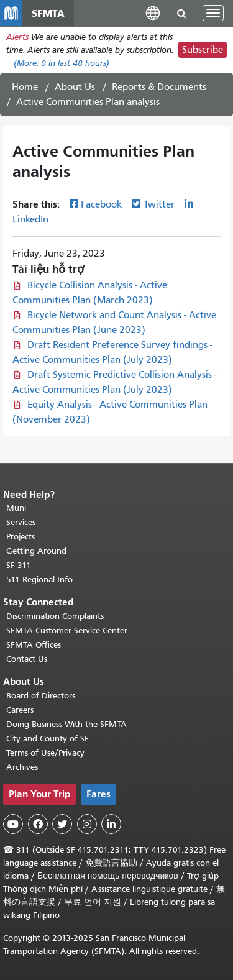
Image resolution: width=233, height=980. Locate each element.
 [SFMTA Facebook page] (38, 824)
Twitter (159, 204)
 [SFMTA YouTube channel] (13, 824)
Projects (21, 537)
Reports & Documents (159, 87)
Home (25, 87)
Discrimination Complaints (55, 616)
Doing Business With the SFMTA (66, 724)
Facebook (101, 204)
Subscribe (203, 50)
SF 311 (19, 565)
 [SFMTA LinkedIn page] (111, 824)
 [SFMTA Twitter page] (62, 824)
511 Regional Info (39, 579)
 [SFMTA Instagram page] (87, 824)
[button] (153, 13)
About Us (75, 87)
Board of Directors (41, 696)
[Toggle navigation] (213, 13)
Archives (22, 767)
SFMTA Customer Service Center (67, 630)
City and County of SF (48, 739)
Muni (16, 508)
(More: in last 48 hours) (62, 63)
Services (21, 522)
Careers (20, 710)
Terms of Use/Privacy (45, 753)
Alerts (17, 37)
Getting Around (36, 551)
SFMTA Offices (34, 645)
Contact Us (27, 659)
